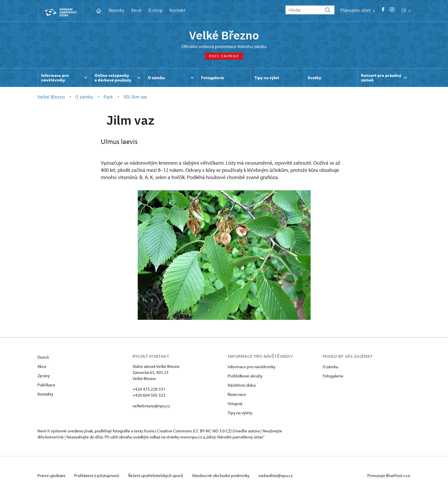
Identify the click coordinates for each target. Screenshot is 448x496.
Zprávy (44, 377)
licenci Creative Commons (168, 432)
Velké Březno (224, 36)
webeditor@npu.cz (280, 477)
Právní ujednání (52, 477)
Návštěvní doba (242, 386)
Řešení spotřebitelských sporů (159, 477)
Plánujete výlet (358, 10)
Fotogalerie (333, 377)
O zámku (330, 368)
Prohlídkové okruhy (245, 377)
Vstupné (235, 405)
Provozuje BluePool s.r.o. (389, 477)
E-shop (155, 10)
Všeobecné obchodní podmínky (225, 477)
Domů (43, 359)
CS (406, 10)
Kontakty (45, 395)
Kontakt (178, 10)
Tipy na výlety (240, 414)
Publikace (46, 386)
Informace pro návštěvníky (252, 368)
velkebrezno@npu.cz (151, 407)
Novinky (116, 10)
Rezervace (237, 396)
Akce (136, 10)
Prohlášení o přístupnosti (99, 477)
